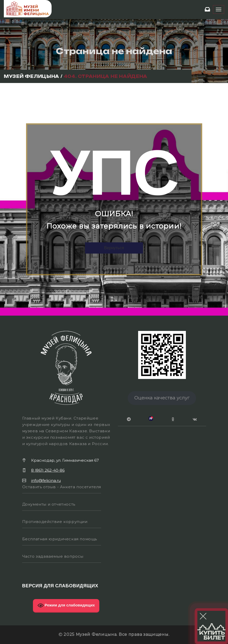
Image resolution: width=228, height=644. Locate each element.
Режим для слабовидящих (66, 605)
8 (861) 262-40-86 (48, 470)
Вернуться (114, 248)
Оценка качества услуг (162, 398)
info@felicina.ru (46, 480)
